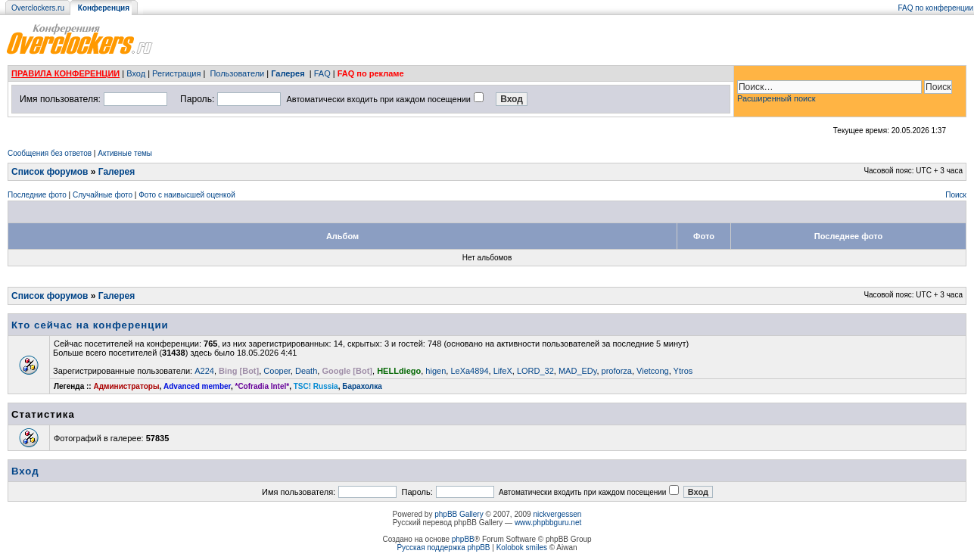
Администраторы (126, 386)
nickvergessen (557, 514)
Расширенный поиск (776, 98)
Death (306, 371)
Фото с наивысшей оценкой (187, 195)
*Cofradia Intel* (263, 386)
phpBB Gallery (459, 514)
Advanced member (197, 386)
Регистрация (176, 73)
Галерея (288, 73)
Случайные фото (103, 195)
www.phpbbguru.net (548, 523)
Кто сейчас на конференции (90, 325)
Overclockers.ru (38, 8)
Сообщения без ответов (50, 153)
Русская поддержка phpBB (443, 548)
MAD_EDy (578, 371)
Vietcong (653, 371)
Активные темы (125, 153)
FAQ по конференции (936, 8)
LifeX (503, 371)
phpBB (463, 539)
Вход (136, 73)
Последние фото (37, 195)
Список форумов (50, 172)
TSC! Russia (316, 386)
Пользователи (237, 73)
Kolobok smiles (522, 548)
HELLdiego (399, 371)
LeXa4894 (469, 371)
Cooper (277, 371)
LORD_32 (535, 371)
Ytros (683, 371)
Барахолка (362, 386)
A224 (204, 371)
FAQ (322, 73)
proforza (617, 371)
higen (436, 371)
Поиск (956, 195)
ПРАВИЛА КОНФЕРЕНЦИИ (65, 73)
